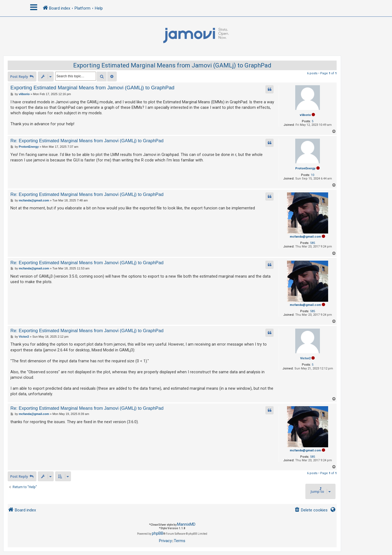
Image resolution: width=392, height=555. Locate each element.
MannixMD (186, 524)
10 (313, 175)
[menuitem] (311, 510)
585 (313, 243)
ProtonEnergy (305, 168)
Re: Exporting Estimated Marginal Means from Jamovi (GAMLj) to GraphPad (87, 141)
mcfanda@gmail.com (305, 237)
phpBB (158, 533)
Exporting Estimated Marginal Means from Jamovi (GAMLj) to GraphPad (172, 65)
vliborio (305, 115)
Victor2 (305, 358)
